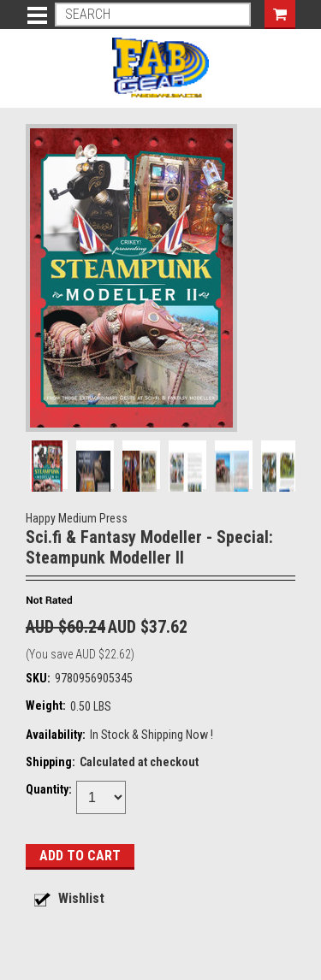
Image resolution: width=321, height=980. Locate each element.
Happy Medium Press (77, 518)
